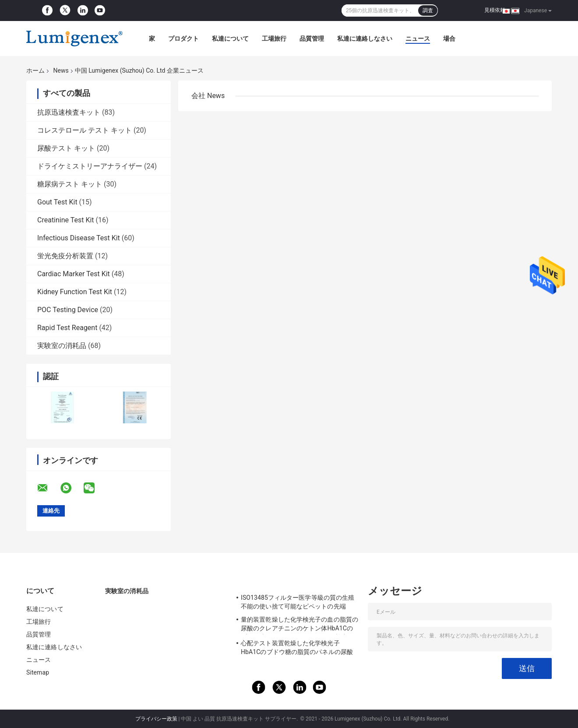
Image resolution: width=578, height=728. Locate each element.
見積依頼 (495, 10)
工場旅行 (274, 39)
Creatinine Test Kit (66, 220)
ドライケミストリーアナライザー (90, 166)
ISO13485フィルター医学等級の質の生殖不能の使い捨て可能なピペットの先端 (298, 602)
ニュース (418, 39)
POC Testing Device (68, 310)
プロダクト (183, 39)
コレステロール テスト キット (85, 130)
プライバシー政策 (156, 719)
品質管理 (312, 39)
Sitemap (38, 672)
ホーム (35, 70)
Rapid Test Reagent (67, 328)
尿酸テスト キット (66, 148)
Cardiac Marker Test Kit (74, 274)
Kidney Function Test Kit (75, 292)
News (61, 70)
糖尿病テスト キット (70, 184)
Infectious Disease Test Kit (79, 238)
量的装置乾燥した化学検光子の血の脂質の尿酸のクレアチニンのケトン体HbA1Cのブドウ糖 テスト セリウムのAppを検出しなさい (300, 625)
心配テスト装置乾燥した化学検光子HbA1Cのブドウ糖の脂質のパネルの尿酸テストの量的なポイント (297, 649)
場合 (449, 39)
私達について (230, 39)
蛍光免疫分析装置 (65, 256)
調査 (428, 11)
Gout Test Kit (57, 202)
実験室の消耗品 (62, 346)
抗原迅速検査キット (69, 112)
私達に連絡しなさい (365, 39)
